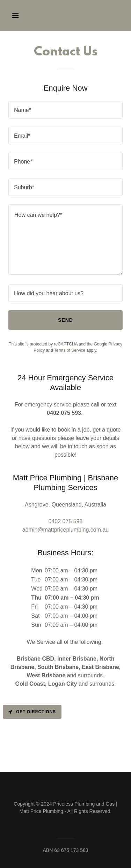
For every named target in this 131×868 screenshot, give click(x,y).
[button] (21, 15)
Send (65, 320)
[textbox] (65, 110)
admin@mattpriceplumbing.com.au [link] (65, 530)
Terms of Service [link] (70, 350)
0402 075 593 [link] (66, 521)
